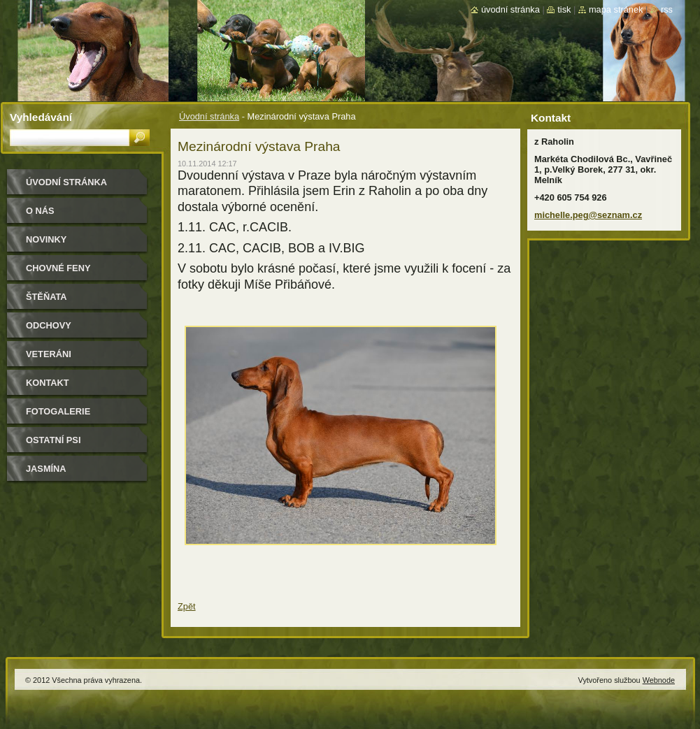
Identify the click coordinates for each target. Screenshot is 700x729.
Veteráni (49, 354)
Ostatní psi (53, 440)
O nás (40, 211)
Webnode (659, 680)
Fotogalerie (58, 411)
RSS (667, 9)
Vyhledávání (41, 117)
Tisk (564, 9)
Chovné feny (58, 268)
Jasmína (46, 469)
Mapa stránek (616, 9)
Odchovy (49, 325)
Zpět (187, 606)
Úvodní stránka (209, 116)
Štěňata (47, 297)
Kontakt (48, 383)
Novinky (46, 239)
